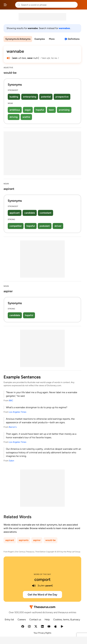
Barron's (13, 427)
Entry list (9, 620)
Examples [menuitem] (40, 39)
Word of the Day (42, 574)
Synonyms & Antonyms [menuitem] (18, 39)
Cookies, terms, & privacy (67, 620)
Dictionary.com (82, 5)
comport (42, 579)
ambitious (15, 110)
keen (51, 110)
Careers (22, 620)
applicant (15, 213)
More (52, 39)
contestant (46, 213)
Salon (12, 461)
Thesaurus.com (11, 5)
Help (47, 620)
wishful (26, 117)
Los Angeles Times (18, 412)
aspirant (10, 540)
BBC (11, 401)
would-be (50, 540)
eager (28, 110)
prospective (62, 97)
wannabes (65, 28)
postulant (45, 226)
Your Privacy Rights (42, 633)
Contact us (35, 620)
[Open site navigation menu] (5, 5)
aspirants (24, 540)
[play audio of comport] (34, 586)
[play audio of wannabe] (8, 58)
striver (58, 226)
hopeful (40, 110)
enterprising (30, 97)
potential (46, 97)
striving (14, 117)
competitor (16, 226)
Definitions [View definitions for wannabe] (74, 39)
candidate (30, 213)
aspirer (37, 540)
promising (64, 110)
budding (14, 97)
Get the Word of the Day (42, 595)
